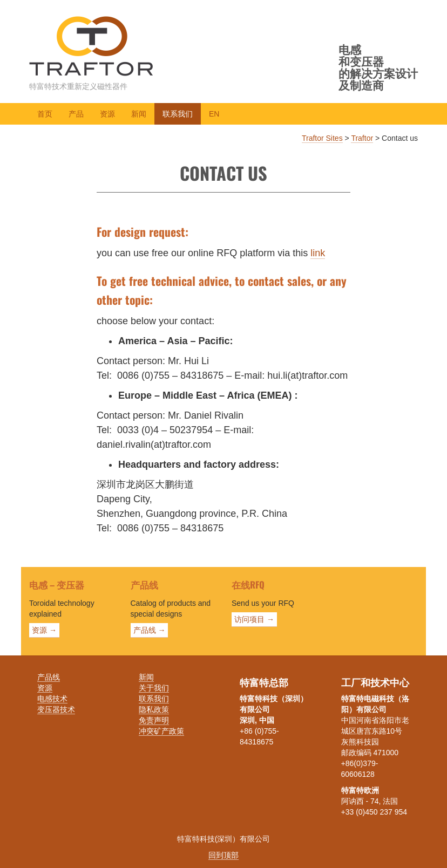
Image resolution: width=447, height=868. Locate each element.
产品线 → (150, 630)
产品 (76, 114)
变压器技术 (56, 709)
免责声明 (154, 720)
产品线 (49, 677)
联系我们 (178, 114)
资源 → (44, 630)
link (318, 253)
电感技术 (52, 699)
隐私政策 (154, 709)
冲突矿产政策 (161, 731)
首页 (45, 114)
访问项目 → (254, 619)
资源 (107, 114)
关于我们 (154, 688)
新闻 (139, 114)
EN (214, 114)
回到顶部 (223, 855)
